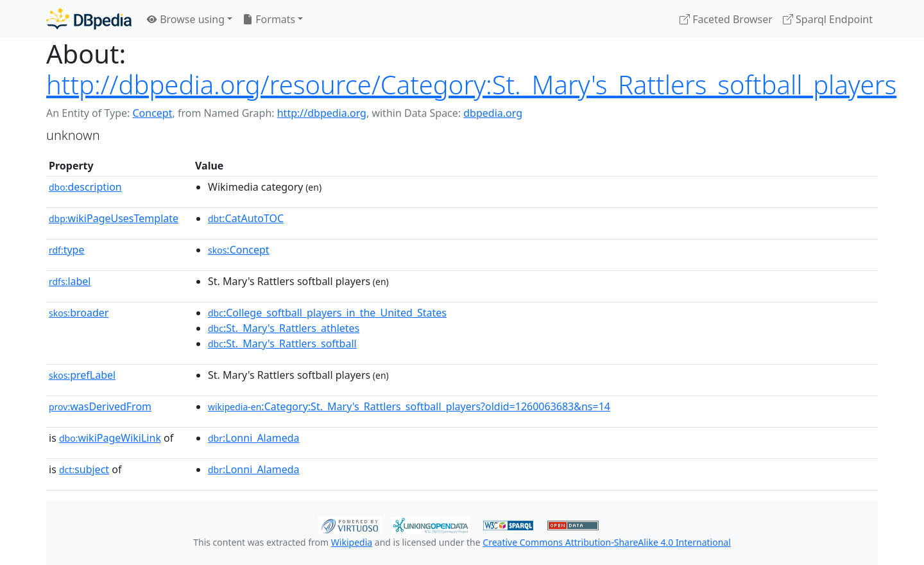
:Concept (239, 250)
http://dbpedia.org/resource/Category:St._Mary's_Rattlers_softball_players (471, 84)
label (70, 281)
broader (79, 313)
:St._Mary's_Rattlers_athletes (284, 328)
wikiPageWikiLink (110, 438)
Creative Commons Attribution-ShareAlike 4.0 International (606, 542)
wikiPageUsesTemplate (114, 218)
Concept (152, 113)
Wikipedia (352, 542)
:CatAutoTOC (246, 218)
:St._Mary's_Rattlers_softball (282, 343)
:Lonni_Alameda (254, 438)
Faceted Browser (726, 19)
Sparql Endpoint (828, 19)
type (67, 250)
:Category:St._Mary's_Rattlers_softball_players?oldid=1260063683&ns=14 (409, 406)
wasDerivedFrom (100, 406)
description (85, 187)
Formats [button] (269, 19)
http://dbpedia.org (322, 113)
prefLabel (82, 375)
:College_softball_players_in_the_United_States (327, 313)
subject (84, 469)
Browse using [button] (186, 19)
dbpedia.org (493, 113)
